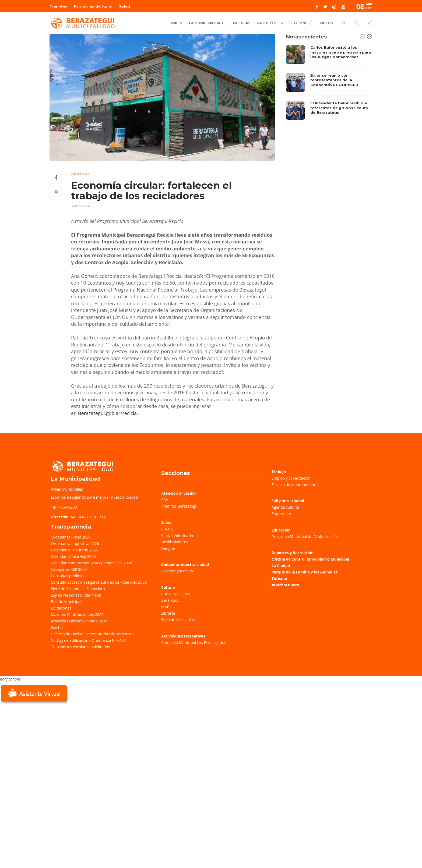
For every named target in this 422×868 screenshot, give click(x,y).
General (81, 174)
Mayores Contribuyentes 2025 (77, 614)
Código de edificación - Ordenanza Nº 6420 (88, 640)
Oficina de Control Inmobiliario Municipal (310, 559)
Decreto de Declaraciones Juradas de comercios (93, 634)
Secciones (299, 23)
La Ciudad (281, 566)
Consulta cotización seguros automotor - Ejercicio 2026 (99, 582)
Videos (326, 23)
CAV (165, 500)
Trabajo (279, 472)
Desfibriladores (175, 542)
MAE (165, 607)
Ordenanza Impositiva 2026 (75, 543)
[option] (329, 82)
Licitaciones (61, 608)
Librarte (168, 613)
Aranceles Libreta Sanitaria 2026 (79, 621)
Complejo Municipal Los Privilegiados (194, 642)
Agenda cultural (285, 507)
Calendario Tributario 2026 (74, 550)
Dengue (168, 548)
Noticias (242, 23)
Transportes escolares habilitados (80, 647)
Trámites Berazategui (180, 506)
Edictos (57, 627)
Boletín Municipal (66, 602)
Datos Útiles (270, 23)
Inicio (177, 23)
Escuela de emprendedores (296, 485)
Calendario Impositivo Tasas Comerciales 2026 (92, 563)
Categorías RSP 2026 (69, 569)
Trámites (58, 6)
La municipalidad (206, 23)
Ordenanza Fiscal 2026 (71, 537)
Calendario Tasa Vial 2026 (73, 556)
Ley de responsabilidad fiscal (76, 595)
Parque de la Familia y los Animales (305, 572)
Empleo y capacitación (291, 478)
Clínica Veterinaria (177, 535)
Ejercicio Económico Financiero (78, 589)
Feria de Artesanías (178, 620)
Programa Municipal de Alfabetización (305, 536)
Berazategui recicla (178, 571)
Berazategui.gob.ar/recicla (107, 413)
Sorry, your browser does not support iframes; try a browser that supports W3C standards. (40, 743)
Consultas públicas (67, 576)
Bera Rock (170, 600)
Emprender (282, 514)
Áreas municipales (67, 489)
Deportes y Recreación (293, 553)
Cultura (168, 587)
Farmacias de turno (93, 6)
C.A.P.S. (168, 529)
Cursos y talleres (176, 594)
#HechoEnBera (285, 585)
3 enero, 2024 (80, 206)
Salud (124, 6)
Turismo (279, 578)
